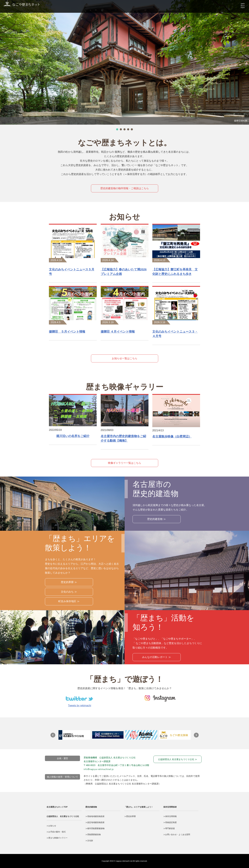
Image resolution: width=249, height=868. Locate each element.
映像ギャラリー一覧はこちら (125, 463)
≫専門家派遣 (169, 828)
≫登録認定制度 (170, 822)
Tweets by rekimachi (80, 706)
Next (198, 737)
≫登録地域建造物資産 (95, 816)
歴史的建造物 (91, 807)
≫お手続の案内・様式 (56, 832)
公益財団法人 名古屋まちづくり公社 (63, 816)
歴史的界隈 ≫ (69, 582)
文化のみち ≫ (69, 592)
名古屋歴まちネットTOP (57, 807)
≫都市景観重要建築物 (95, 828)
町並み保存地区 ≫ (69, 601)
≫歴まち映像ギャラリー (57, 838)
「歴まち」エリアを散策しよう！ (139, 807)
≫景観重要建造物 (93, 835)
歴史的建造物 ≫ (156, 519)
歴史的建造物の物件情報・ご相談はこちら (125, 188)
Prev (54, 737)
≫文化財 (89, 841)
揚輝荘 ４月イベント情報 (118, 332)
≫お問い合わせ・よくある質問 (177, 835)
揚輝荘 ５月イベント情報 (67, 332)
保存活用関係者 (170, 807)
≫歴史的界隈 (130, 816)
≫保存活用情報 (170, 816)
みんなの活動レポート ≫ (156, 657)
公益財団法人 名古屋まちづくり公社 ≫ (178, 759)
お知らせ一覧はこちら (125, 358)
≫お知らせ (51, 826)
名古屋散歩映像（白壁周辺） (172, 436)
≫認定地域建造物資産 (95, 822)
